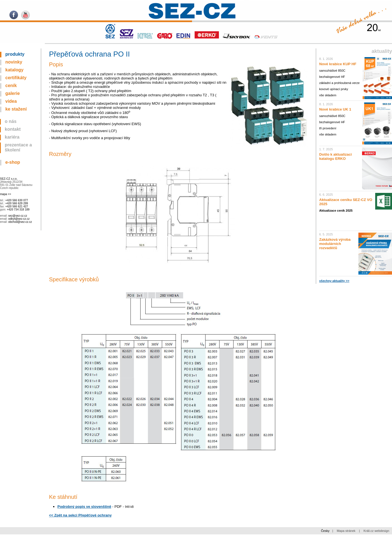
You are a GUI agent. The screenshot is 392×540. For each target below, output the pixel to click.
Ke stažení (16, 109)
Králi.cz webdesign (376, 531)
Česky (325, 531)
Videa (11, 101)
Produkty (15, 54)
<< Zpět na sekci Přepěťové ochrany (80, 515)
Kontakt (13, 129)
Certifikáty (16, 78)
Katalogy (14, 70)
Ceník (11, 86)
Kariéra (12, 137)
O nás (11, 121)
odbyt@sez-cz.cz (19, 219)
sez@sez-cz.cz (17, 216)
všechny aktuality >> (334, 281)
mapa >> (5, 194)
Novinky (14, 62)
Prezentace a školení (18, 147)
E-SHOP (13, 162)
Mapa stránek (346, 531)
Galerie (13, 93)
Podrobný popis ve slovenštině (84, 507)
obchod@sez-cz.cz (20, 222)
